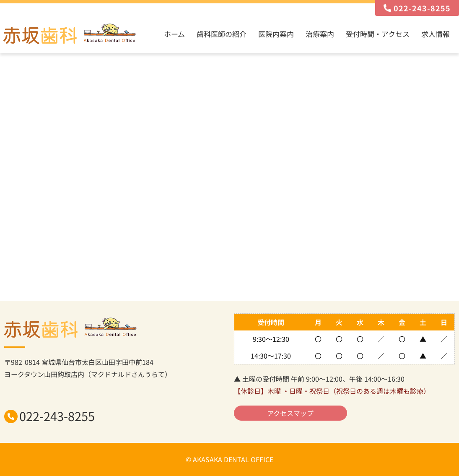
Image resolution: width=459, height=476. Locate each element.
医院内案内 (276, 34)
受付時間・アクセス (378, 34)
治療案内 (320, 34)
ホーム (174, 34)
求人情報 (436, 34)
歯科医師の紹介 (222, 34)
